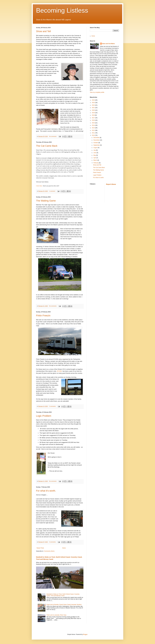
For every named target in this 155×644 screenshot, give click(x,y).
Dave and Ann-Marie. (109, 44)
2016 (94, 120)
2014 (94, 125)
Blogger (85, 634)
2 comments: (53, 406)
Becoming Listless (62, 10)
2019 (94, 113)
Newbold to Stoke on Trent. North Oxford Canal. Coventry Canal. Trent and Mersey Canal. (63, 595)
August (96, 148)
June (95, 153)
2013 (94, 128)
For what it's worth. (46, 491)
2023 (94, 103)
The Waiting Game (46, 201)
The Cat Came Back (47, 146)
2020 (94, 110)
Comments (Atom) (49, 551)
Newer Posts (40, 548)
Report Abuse (111, 184)
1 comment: (52, 191)
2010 (94, 135)
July (95, 150)
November (97, 140)
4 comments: (53, 542)
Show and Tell (43, 31)
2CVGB (59, 371)
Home (64, 548)
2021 (94, 108)
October (96, 143)
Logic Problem (44, 416)
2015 (94, 123)
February (96, 163)
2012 (94, 130)
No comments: (53, 136)
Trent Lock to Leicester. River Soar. (57, 615)
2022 (94, 105)
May (95, 155)
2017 (94, 118)
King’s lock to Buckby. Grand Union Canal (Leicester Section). (64, 605)
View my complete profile (97, 92)
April (95, 158)
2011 (94, 133)
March (95, 160)
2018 (94, 115)
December (97, 138)
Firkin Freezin (43, 316)
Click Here (39, 186)
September (97, 145)
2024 (94, 100)
